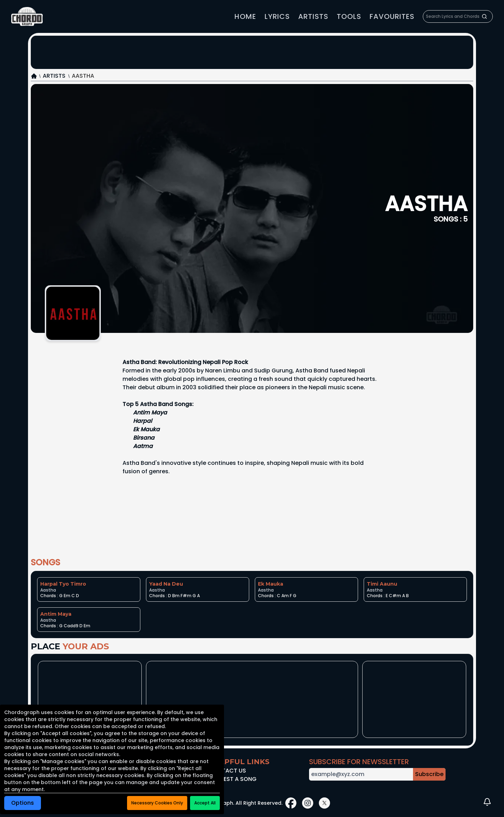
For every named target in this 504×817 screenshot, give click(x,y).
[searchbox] (458, 16)
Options (23, 803)
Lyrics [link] (277, 16)
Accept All (205, 803)
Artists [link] (313, 16)
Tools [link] (349, 16)
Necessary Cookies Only (157, 803)
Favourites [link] (392, 16)
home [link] (245, 16)
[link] (27, 16)
